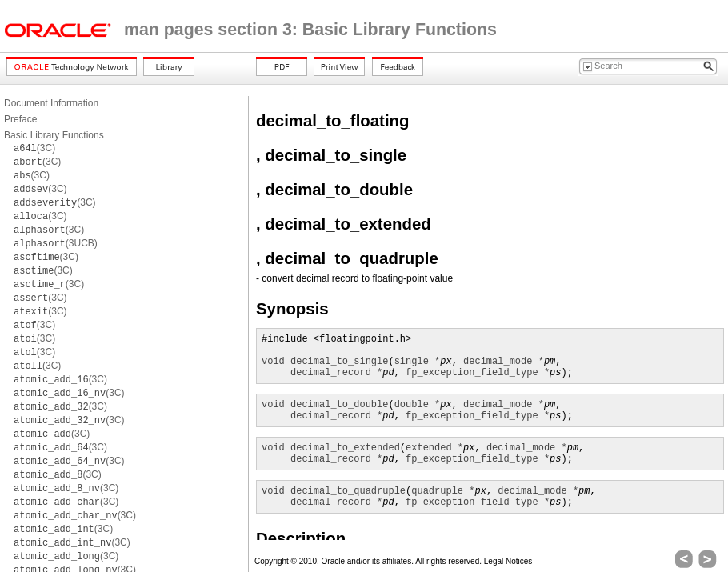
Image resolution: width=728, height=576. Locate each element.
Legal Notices (508, 561)
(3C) (34, 148)
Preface (20, 119)
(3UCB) (56, 243)
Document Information (51, 103)
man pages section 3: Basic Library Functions (310, 30)
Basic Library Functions (54, 135)
